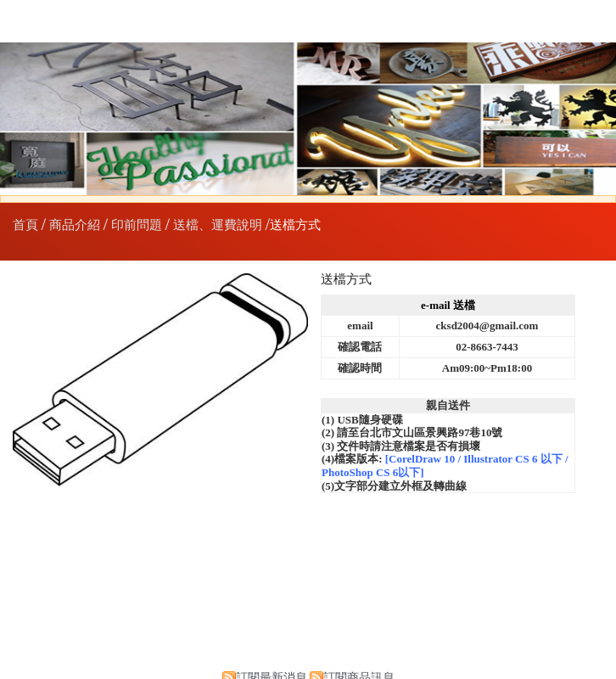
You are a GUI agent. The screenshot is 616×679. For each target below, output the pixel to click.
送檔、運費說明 (218, 225)
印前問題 (137, 225)
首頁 (25, 225)
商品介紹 (76, 225)
